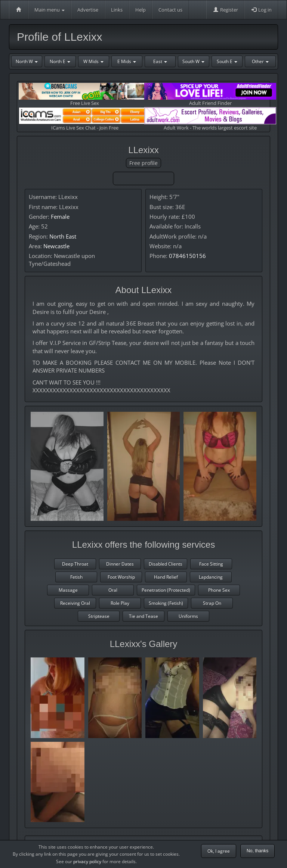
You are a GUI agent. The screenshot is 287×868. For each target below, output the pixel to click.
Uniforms (188, 616)
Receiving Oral (75, 603)
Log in (261, 10)
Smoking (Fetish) (166, 603)
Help (141, 10)
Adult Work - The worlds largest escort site (210, 119)
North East (63, 236)
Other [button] (260, 61)
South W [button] (193, 61)
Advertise (88, 10)
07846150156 (187, 256)
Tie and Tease (143, 616)
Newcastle (56, 246)
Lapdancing (211, 577)
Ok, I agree (219, 851)
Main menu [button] (50, 10)
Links (117, 10)
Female (60, 217)
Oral (113, 590)
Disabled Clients (166, 564)
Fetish (76, 577)
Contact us (170, 10)
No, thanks (257, 851)
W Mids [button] (93, 61)
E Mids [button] (127, 61)
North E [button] (60, 61)
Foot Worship (121, 577)
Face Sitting (211, 564)
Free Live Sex (85, 95)
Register (225, 10)
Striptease (99, 616)
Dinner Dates (120, 564)
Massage (68, 590)
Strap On (212, 603)
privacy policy (87, 861)
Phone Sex (219, 590)
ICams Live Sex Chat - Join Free (85, 119)
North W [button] (27, 61)
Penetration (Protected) (166, 590)
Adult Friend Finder (210, 95)
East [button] (160, 61)
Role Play (120, 603)
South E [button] (227, 61)
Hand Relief (166, 577)
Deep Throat (75, 564)
